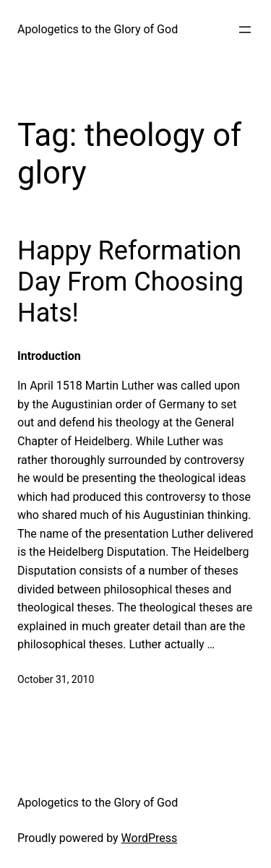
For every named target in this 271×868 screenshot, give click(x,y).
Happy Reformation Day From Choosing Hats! (130, 282)
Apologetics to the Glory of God (98, 29)
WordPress (150, 838)
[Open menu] (245, 30)
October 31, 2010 (56, 679)
